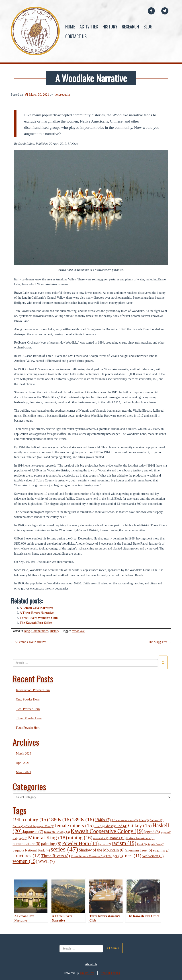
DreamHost (87, 973)
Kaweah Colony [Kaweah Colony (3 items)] (57, 832)
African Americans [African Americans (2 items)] (125, 820)
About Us (91, 964)
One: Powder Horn (28, 699)
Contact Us (76, 36)
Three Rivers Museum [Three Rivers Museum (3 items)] (88, 856)
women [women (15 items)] (25, 861)
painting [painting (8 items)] (51, 844)
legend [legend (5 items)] (152, 832)
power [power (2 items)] (105, 844)
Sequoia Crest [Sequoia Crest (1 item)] (156, 844)
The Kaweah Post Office (36, 623)
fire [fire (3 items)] (99, 826)
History (110, 26)
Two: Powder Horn (28, 709)
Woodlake (78, 631)
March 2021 (24, 772)
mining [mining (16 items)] (80, 837)
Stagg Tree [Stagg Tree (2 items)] (161, 850)
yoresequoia (62, 95)
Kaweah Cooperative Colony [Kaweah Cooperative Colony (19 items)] (107, 831)
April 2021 (23, 763)
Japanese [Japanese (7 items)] (33, 832)
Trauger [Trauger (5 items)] (114, 856)
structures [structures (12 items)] (27, 856)
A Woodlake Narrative (91, 78)
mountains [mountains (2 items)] (101, 838)
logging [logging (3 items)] (20, 838)
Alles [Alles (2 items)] (144, 820)
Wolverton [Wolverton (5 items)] (153, 856)
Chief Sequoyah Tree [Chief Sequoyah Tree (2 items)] (40, 826)
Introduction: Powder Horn (33, 690)
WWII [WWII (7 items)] (46, 861)
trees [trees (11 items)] (133, 856)
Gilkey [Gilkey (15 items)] (140, 826)
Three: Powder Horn (29, 718)
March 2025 (24, 754)
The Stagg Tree (160, 642)
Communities (40, 631)
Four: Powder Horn (28, 728)
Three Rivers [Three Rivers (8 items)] (55, 856)
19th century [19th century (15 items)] (30, 820)
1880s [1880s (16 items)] (60, 819)
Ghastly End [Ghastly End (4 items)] (116, 826)
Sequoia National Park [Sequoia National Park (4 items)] (31, 850)
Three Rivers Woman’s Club (39, 618)
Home (70, 26)
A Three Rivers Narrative (37, 613)
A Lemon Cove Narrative (37, 608)
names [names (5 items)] (118, 838)
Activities (89, 26)
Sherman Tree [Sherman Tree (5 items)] (139, 850)
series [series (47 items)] (64, 849)
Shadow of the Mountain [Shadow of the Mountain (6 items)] (102, 850)
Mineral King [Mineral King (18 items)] (48, 837)
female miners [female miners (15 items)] (74, 826)
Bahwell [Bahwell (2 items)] (157, 820)
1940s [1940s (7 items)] (103, 820)
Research (130, 26)
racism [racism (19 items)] (124, 843)
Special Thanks (110, 973)
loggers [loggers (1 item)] (166, 832)
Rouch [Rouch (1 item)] (142, 844)
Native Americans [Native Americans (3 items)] (140, 838)
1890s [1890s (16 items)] (83, 819)
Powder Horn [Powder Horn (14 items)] (80, 843)
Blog (148, 26)
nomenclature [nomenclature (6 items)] (27, 844)
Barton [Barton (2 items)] (19, 826)
